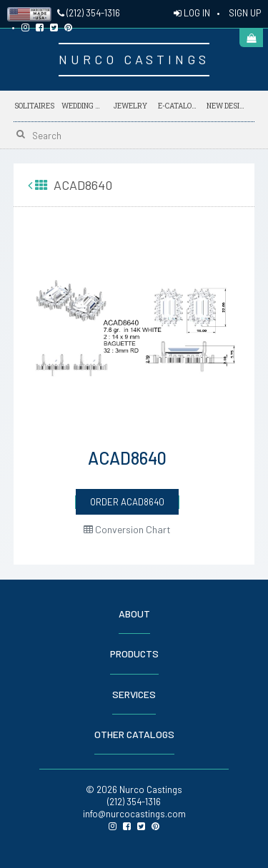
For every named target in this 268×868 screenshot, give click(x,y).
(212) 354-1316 (89, 13)
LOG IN (192, 13)
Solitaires (34, 106)
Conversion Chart (127, 529)
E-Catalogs (179, 104)
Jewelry (130, 106)
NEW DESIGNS (227, 104)
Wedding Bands (82, 106)
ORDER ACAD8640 (127, 502)
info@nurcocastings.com (134, 814)
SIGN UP (245, 13)
